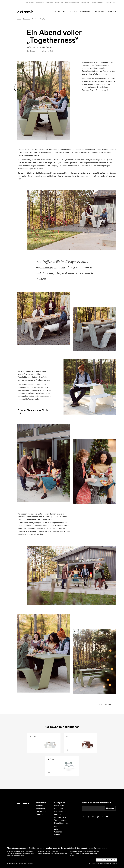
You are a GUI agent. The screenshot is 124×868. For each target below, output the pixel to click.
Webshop (108, 3)
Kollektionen (60, 11)
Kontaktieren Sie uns (98, 3)
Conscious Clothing (90, 71)
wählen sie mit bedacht (72, 3)
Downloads (49, 3)
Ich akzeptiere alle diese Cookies (106, 860)
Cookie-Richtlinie (28, 864)
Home (19, 19)
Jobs (56, 829)
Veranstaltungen (61, 820)
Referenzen (85, 11)
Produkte (73, 11)
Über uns (112, 11)
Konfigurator (30, 3)
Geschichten (99, 11)
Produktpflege (85, 3)
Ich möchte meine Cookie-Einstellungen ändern (103, 863)
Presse (57, 835)
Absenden (110, 808)
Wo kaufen (59, 809)
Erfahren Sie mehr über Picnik (33, 412)
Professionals (40, 3)
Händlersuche (59, 3)
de (114, 3)
